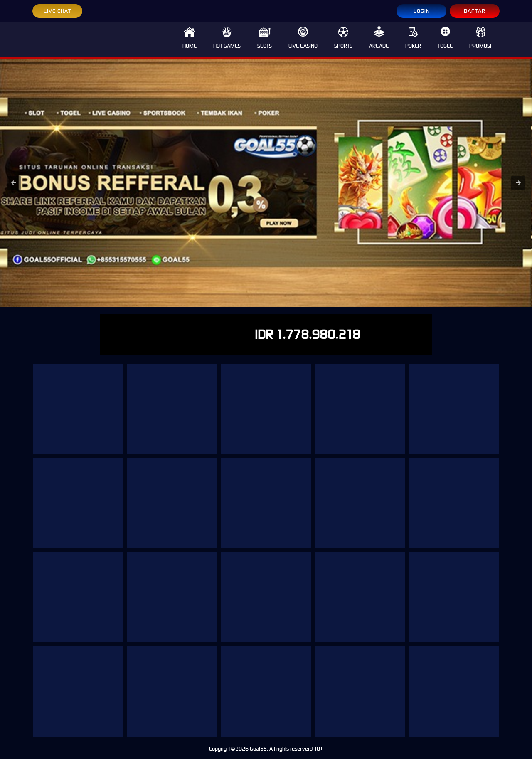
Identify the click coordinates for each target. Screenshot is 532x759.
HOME (190, 38)
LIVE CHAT (57, 11)
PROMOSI (480, 38)
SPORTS (343, 38)
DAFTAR (475, 11)
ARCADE (379, 38)
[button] (14, 183)
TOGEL (445, 38)
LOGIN (422, 11)
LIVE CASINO (303, 38)
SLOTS (265, 38)
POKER (413, 38)
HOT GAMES (227, 38)
